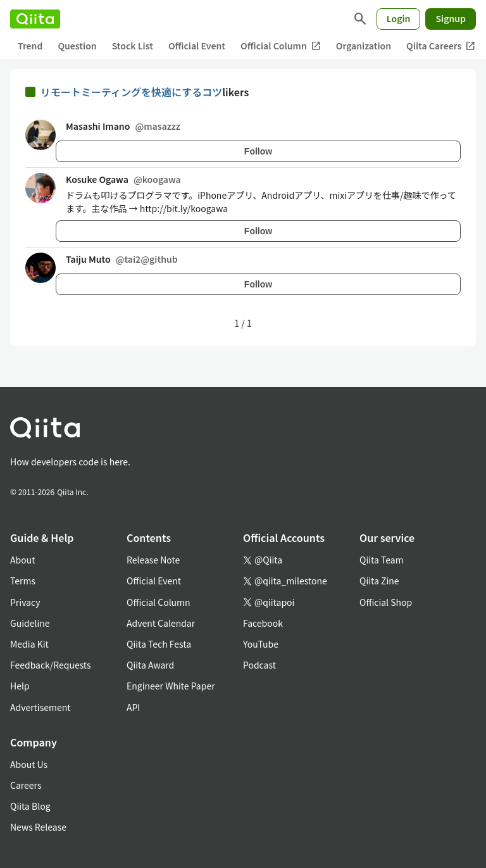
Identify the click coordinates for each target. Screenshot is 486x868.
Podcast (259, 665)
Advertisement (40, 707)
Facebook (263, 623)
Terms (23, 581)
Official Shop (386, 602)
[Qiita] (35, 19)
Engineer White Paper (171, 686)
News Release (38, 827)
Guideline (30, 623)
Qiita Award (150, 665)
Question (77, 46)
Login (399, 18)
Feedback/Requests (51, 665)
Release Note (153, 560)
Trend (30, 46)
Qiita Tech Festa (159, 644)
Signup (451, 18)
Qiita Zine (379, 581)
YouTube (261, 644)
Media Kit (29, 644)
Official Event (197, 46)
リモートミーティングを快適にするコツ (131, 92)
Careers (26, 785)
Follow (258, 151)
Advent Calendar (161, 623)
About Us (29, 764)
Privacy (25, 602)
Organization (364, 46)
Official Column (281, 46)
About (22, 560)
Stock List (133, 46)
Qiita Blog (30, 806)
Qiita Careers (441, 46)
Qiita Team (382, 560)
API (133, 707)
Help (20, 686)
